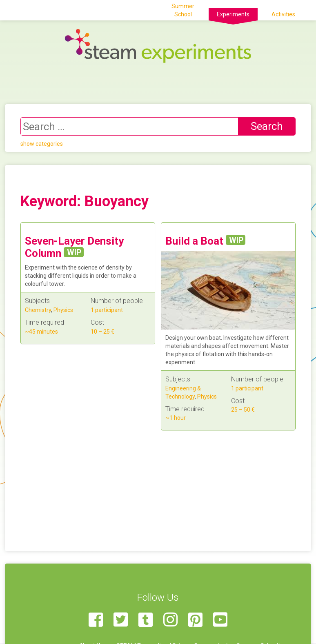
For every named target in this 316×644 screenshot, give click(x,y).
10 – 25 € (102, 332)
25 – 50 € (243, 410)
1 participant (107, 310)
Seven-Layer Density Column (74, 247)
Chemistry (38, 310)
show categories (42, 144)
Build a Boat (206, 241)
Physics (63, 310)
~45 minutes (41, 332)
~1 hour (176, 418)
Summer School (183, 10)
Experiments (233, 14)
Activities (283, 14)
